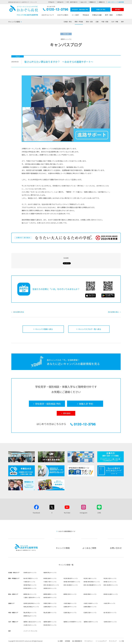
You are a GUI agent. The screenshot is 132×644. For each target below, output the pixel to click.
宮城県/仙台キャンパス (30, 572)
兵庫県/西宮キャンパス (50, 607)
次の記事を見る (113, 312)
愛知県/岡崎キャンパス (90, 594)
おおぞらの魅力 (63, 15)
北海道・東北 (68, 22)
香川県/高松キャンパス (110, 612)
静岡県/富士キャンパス (30, 594)
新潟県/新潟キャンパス (30, 588)
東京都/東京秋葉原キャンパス (72, 582)
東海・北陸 (89, 22)
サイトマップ (113, 641)
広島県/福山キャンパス (70, 612)
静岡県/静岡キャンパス (50, 594)
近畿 (97, 22)
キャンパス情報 (14, 22)
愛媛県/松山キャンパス (30, 616)
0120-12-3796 (56, 10)
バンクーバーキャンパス (30, 631)
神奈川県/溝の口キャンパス (51, 585)
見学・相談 (109, 15)
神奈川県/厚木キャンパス (111, 585)
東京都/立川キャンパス (110, 582)
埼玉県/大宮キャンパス (110, 578)
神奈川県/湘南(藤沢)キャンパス (92, 585)
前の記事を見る (19, 312)
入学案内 (119, 15)
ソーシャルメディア (101, 641)
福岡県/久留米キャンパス (91, 622)
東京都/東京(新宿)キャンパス (92, 582)
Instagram (83, 513)
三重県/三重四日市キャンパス (32, 597)
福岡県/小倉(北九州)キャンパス (32, 622)
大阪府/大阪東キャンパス (91, 603)
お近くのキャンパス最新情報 (116, 2)
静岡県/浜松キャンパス (70, 594)
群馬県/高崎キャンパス (50, 578)
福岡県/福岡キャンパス (50, 622)
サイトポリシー (89, 641)
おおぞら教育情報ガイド (67, 531)
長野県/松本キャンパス (50, 588)
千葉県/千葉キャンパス (50, 582)
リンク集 (121, 641)
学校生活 (86, 15)
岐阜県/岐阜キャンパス (50, 597)
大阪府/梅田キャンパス (70, 603)
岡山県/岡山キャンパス (30, 612)
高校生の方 (60, 2)
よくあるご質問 (89, 548)
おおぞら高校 (24, 11)
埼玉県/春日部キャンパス (71, 578)
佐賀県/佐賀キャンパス (110, 622)
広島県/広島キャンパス (90, 612)
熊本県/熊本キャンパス (50, 625)
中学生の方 (51, 2)
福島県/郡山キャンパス (50, 572)
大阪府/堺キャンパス (109, 603)
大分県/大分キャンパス (30, 625)
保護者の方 (102, 2)
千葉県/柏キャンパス (29, 582)
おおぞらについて (48, 15)
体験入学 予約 (101, 9)
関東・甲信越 (79, 22)
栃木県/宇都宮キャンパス (31, 578)
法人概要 (60, 641)
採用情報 (67, 641)
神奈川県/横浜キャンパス (71, 585)
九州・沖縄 (115, 22)
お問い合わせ (116, 548)
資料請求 (118, 9)
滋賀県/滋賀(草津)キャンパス (32, 603)
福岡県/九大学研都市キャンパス (72, 622)
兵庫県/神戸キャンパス (70, 607)
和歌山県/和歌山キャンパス (31, 607)
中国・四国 (105, 22)
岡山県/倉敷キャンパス (50, 612)
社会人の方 (84, 2)
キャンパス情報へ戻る (44, 329)
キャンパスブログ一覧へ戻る (90, 329)
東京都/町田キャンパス (30, 585)
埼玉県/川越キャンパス (90, 578)
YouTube (67, 513)
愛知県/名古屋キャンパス (111, 594)
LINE (99, 513)
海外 (122, 22)
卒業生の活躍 (97, 15)
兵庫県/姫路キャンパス (90, 607)
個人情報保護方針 (77, 641)
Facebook (36, 513)
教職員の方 (93, 2)
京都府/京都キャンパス (50, 603)
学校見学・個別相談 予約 (80, 9)
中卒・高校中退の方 (72, 2)
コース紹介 (75, 15)
